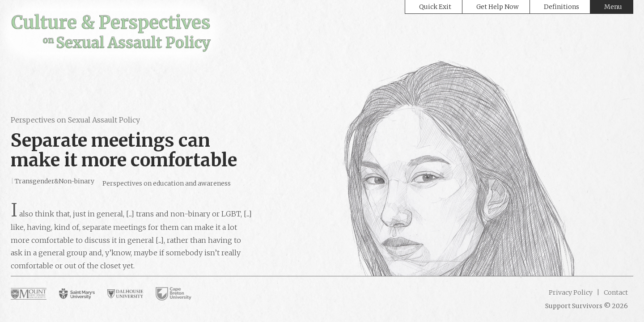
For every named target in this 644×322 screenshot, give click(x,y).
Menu (613, 7)
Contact (615, 292)
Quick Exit (435, 7)
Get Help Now (498, 7)
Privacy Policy (571, 292)
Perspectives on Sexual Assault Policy (75, 120)
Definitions (561, 7)
